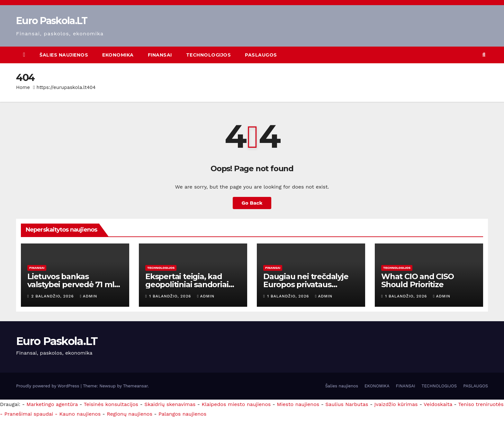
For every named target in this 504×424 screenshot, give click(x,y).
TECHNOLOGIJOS (209, 55)
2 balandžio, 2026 (53, 296)
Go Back (252, 203)
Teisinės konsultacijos (111, 404)
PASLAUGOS (261, 55)
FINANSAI (160, 55)
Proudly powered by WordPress (48, 386)
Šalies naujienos (64, 55)
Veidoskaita (438, 404)
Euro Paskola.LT (52, 21)
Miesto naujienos (298, 404)
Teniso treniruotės (481, 404)
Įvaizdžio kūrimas (396, 404)
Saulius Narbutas (347, 404)
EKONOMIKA (118, 55)
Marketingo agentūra (52, 404)
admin (88, 296)
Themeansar (135, 386)
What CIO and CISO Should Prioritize (418, 280)
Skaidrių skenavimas (170, 404)
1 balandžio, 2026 (171, 296)
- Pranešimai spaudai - (30, 414)
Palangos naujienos (182, 414)
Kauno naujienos (80, 414)
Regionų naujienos (130, 414)
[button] (484, 55)
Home (23, 87)
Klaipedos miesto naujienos (236, 404)
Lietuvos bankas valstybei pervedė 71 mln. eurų (74, 284)
